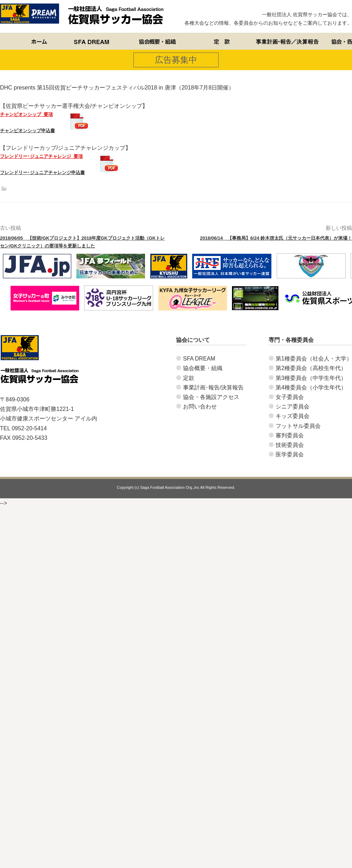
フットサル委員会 (298, 426)
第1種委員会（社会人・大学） (314, 359)
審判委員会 (290, 435)
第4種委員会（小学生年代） (311, 387)
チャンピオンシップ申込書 (27, 131)
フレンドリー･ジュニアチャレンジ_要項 (41, 156)
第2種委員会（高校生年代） (311, 368)
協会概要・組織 (203, 368)
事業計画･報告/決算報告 (213, 387)
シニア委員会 (293, 407)
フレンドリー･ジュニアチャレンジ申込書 (42, 173)
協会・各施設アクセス (211, 397)
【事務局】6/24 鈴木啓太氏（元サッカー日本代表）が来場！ (276, 238)
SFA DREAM (199, 359)
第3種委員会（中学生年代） (311, 378)
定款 (189, 378)
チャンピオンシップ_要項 (26, 114)
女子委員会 (290, 397)
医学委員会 (290, 454)
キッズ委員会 (293, 416)
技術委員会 (290, 445)
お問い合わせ (200, 407)
